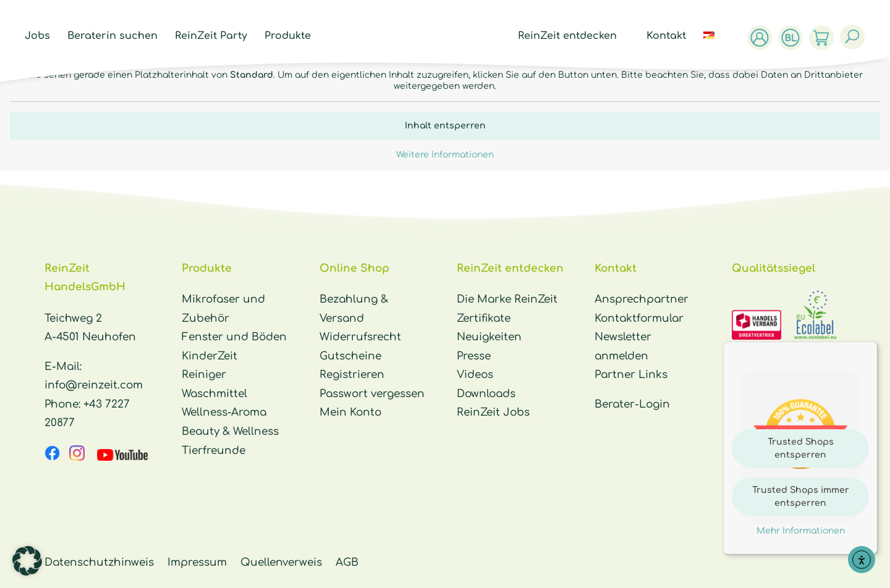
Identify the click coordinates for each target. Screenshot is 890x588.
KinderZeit (210, 356)
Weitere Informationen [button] (445, 155)
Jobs (34, 36)
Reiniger (204, 375)
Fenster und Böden (234, 337)
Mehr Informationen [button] (801, 531)
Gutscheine (350, 356)
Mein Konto (350, 412)
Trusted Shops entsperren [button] (801, 448)
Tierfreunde (214, 451)
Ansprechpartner (642, 299)
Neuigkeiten (489, 337)
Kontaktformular (639, 318)
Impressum (197, 562)
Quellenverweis (281, 562)
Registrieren (352, 375)
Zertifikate (484, 318)
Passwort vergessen (372, 394)
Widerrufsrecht (360, 337)
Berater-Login (632, 404)
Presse (474, 356)
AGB (347, 562)
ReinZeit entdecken (570, 36)
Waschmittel (214, 394)
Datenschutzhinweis (99, 562)
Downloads (486, 394)
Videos (475, 375)
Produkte (285, 36)
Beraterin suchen (109, 36)
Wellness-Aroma (224, 412)
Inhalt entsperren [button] (445, 126)
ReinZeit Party (208, 36)
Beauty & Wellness (230, 431)
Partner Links (631, 375)
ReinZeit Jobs (493, 412)
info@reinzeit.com (94, 385)
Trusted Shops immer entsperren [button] (801, 497)
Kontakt (669, 36)
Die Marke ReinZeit (507, 299)
